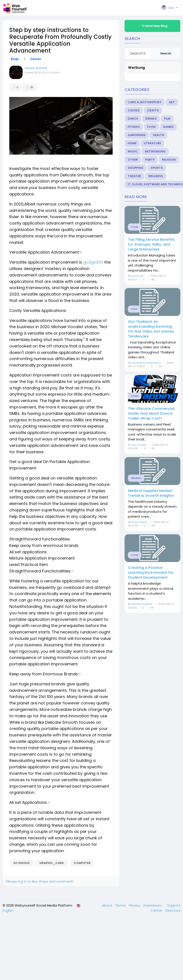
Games (168, 127)
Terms (121, 905)
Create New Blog (152, 26)
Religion (169, 160)
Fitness (134, 127)
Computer (82, 863)
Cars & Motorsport (145, 102)
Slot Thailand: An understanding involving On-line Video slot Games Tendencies (151, 329)
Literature (152, 143)
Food (151, 127)
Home (132, 143)
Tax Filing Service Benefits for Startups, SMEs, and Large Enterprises (151, 245)
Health (159, 135)
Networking (155, 151)
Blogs (15, 59)
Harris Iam (138, 276)
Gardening (137, 135)
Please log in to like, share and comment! (40, 881)
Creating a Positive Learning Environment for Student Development (151, 573)
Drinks (151, 119)
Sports (157, 168)
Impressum (153, 905)
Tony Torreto (139, 445)
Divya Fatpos (139, 522)
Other (133, 160)
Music (133, 151)
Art (172, 102)
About (108, 905)
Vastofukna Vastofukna (146, 363)
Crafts (153, 110)
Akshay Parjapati (142, 604)
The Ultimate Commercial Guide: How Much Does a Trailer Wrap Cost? (151, 414)
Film (167, 119)
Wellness (156, 176)
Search (166, 53)
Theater (134, 176)
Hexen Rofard (36, 68)
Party (150, 160)
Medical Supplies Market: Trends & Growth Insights (151, 493)
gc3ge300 (93, 262)
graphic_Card (52, 863)
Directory (173, 910)
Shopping (136, 168)
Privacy (135, 905)
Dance (133, 119)
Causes (36, 59)
